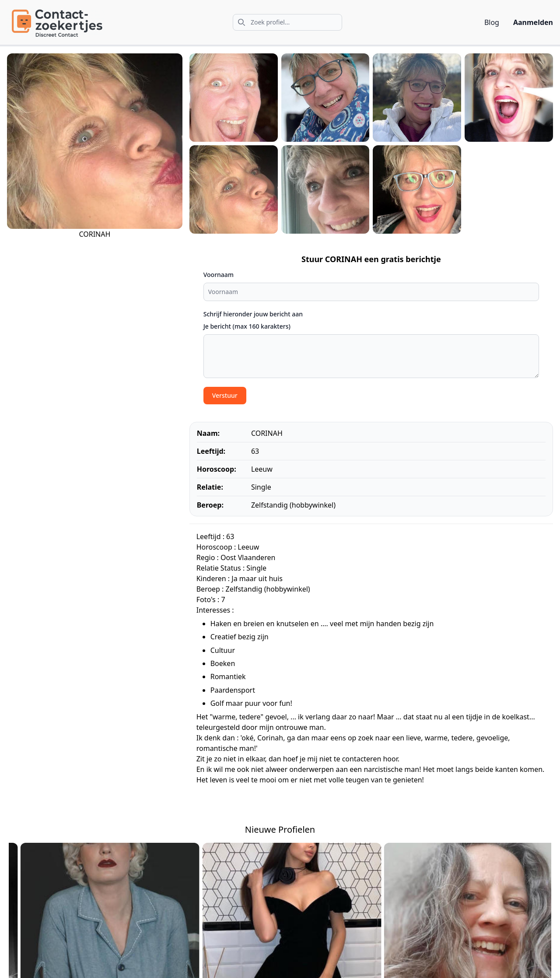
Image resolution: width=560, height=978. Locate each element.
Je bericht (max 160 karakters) (247, 326)
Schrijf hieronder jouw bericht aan (253, 314)
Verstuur (225, 395)
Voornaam (219, 275)
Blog (492, 22)
